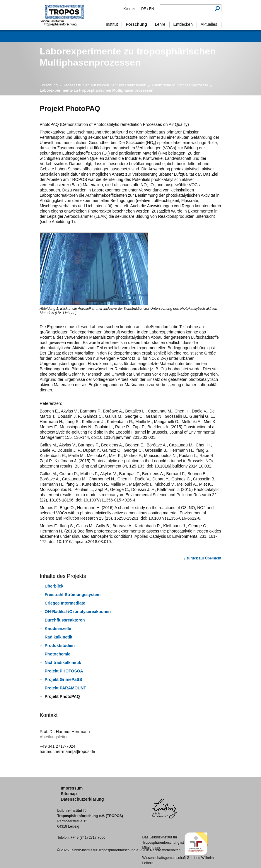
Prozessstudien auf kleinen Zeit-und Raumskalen (105, 85)
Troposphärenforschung (65, 15)
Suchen (217, 8)
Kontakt (129, 9)
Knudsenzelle (58, 629)
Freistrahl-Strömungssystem (73, 595)
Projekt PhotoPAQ (62, 696)
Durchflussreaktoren (65, 620)
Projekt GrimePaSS (64, 679)
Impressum (72, 788)
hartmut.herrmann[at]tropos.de (68, 751)
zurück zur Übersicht (204, 558)
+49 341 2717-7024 (58, 746)
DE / (145, 9)
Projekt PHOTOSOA (64, 671)
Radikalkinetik (59, 637)
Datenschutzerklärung (82, 799)
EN (151, 9)
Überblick (54, 586)
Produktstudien (60, 646)
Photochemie (58, 654)
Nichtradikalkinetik (63, 662)
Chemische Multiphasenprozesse (180, 85)
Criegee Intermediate (65, 603)
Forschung (49, 85)
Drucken (43, 556)
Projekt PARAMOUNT (65, 688)
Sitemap (69, 794)
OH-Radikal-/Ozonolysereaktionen (78, 612)
